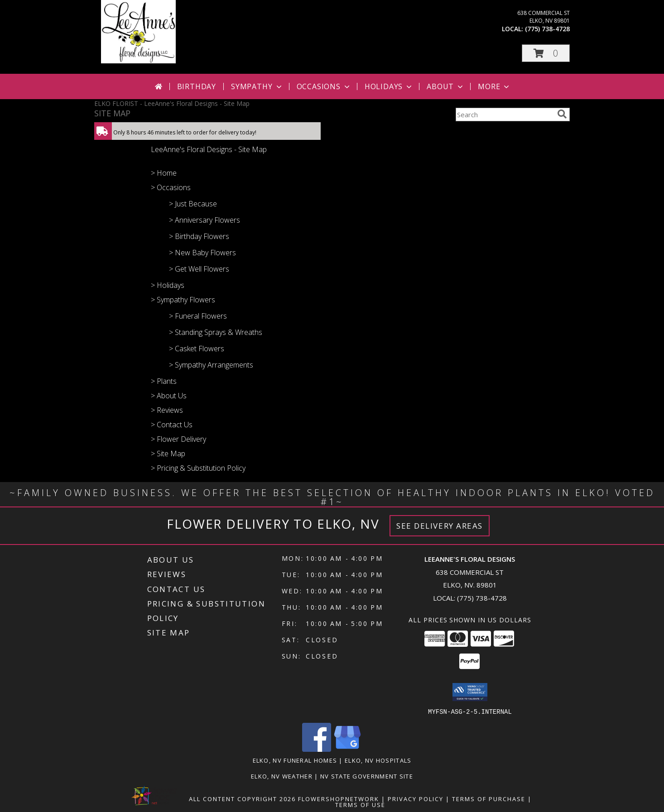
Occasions (324, 86)
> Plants (164, 381)
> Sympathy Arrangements (211, 365)
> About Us (169, 396)
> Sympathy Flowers (183, 300)
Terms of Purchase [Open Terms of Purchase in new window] (489, 798)
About (446, 86)
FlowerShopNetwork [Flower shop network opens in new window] (339, 798)
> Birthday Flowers (199, 236)
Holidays (389, 86)
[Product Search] (505, 115)
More (494, 86)
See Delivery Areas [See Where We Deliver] (440, 526)
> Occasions (171, 187)
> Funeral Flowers (198, 316)
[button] (546, 53)
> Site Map (168, 454)
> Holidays (168, 285)
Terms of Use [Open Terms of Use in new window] (360, 804)
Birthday (197, 86)
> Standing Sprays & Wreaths (216, 332)
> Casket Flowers (197, 349)
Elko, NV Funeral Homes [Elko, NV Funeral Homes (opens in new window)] (295, 760)
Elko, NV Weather (282, 776)
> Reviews (167, 410)
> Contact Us (172, 425)
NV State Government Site (367, 776)
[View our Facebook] (317, 749)
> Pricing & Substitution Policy (198, 468)
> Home (164, 173)
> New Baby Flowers (202, 253)
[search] (562, 114)
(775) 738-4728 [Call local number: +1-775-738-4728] (547, 29)
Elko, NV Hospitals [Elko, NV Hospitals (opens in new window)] (378, 760)
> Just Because (193, 204)
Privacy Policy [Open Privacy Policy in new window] (416, 798)
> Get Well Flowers (199, 269)
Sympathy (257, 86)
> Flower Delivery (178, 439)
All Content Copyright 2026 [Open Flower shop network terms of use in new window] (242, 798)
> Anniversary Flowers (204, 220)
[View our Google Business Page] (347, 749)
